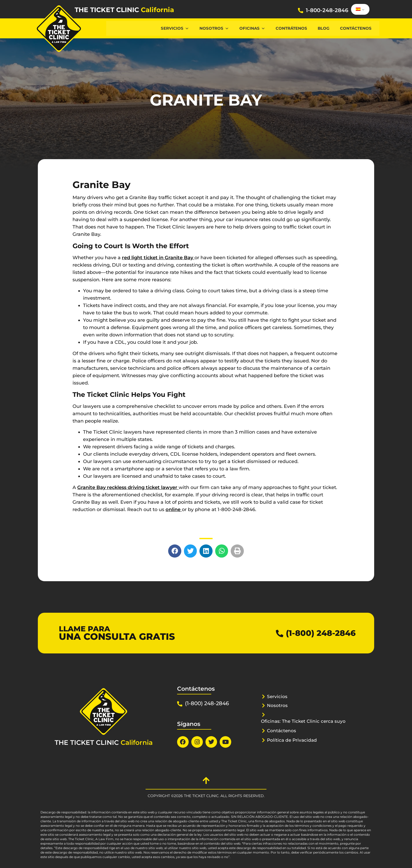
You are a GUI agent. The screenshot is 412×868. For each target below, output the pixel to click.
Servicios (175, 28)
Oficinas (252, 28)
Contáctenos (356, 28)
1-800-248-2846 (327, 10)
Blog (324, 28)
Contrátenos (291, 28)
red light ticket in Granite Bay (158, 258)
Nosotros (214, 28)
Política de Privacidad (292, 740)
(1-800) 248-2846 (321, 633)
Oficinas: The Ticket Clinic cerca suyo (303, 721)
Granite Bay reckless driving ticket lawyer (128, 487)
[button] (175, 551)
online (174, 510)
